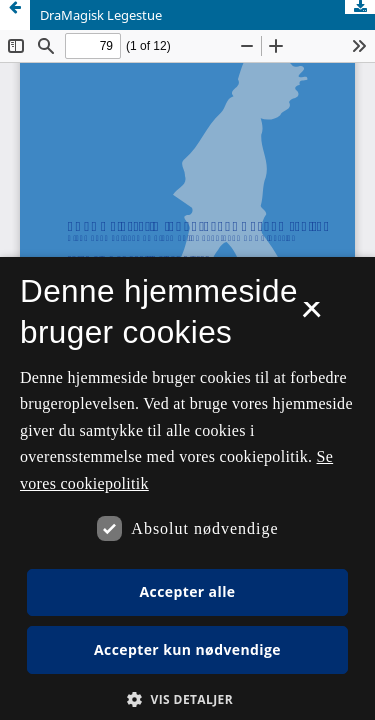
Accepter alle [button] (187, 591)
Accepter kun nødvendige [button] (187, 649)
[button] (187, 699)
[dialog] (187, 488)
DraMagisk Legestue (101, 15)
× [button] (311, 316)
